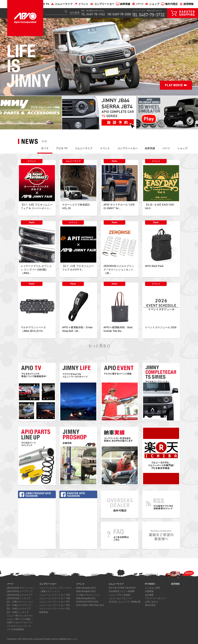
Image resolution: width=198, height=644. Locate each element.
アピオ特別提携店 (15, 629)
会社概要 (75, 13)
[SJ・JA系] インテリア (18, 612)
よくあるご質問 (152, 588)
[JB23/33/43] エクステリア (20, 595)
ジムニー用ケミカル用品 (19, 619)
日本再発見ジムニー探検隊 (121, 591)
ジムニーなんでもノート (120, 598)
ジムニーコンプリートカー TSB (55, 598)
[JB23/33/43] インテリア (19, 598)
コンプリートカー (102, 4)
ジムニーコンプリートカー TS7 (54, 602)
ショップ (152, 4)
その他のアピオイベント (88, 595)
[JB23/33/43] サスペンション (21, 588)
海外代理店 (169, 4)
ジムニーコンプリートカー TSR (55, 595)
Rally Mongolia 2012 (86, 591)
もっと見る (99, 346)
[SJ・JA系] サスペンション (20, 602)
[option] (99, 57)
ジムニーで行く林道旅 (119, 595)
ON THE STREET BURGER (122, 588)
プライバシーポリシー (156, 598)
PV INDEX (150, 584)
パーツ (138, 4)
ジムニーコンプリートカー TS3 (54, 609)
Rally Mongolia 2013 (86, 588)
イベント (81, 4)
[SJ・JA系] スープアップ (19, 605)
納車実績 (123, 4)
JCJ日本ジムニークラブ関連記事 (124, 602)
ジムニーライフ (62, 4)
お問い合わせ (151, 602)
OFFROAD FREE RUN (87, 602)
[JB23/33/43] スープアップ (20, 591)
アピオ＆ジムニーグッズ (19, 626)
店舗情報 (149, 591)
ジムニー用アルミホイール (20, 616)
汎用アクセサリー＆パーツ (20, 623)
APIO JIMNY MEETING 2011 (90, 605)
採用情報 (186, 4)
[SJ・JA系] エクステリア (19, 609)
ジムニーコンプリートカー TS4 (54, 605)
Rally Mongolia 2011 (86, 598)
